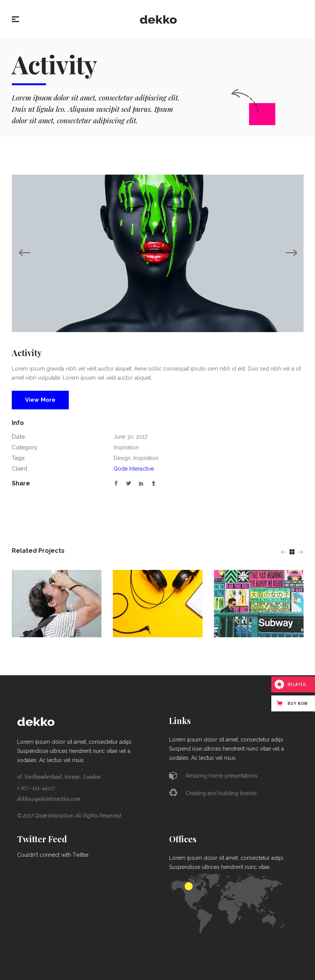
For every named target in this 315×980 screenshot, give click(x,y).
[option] (158, 253)
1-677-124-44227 (36, 788)
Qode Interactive (134, 469)
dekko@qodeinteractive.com (49, 799)
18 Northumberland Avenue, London (59, 777)
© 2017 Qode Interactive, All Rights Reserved (69, 816)
